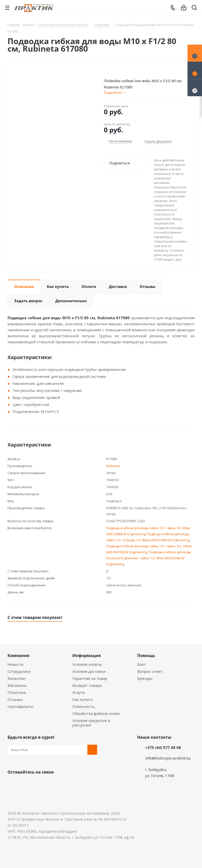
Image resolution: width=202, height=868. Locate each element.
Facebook (25, 784)
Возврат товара (87, 685)
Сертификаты (20, 706)
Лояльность (84, 706)
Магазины (17, 685)
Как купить (83, 699)
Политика (17, 692)
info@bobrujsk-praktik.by (168, 758)
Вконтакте (13, 784)
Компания (18, 656)
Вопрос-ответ (150, 671)
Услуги (78, 692)
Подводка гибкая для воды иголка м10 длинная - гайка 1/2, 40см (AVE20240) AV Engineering (149, 558)
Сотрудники (19, 671)
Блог (141, 664)
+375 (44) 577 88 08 (163, 747)
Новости (15, 664)
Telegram (50, 784)
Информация (86, 656)
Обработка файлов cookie (96, 713)
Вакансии (16, 678)
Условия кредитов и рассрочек (91, 723)
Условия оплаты (87, 664)
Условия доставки (89, 671)
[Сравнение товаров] (195, 88)
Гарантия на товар (90, 678)
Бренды (145, 678)
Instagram (38, 784)
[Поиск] (194, 9)
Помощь (146, 656)
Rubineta (113, 466)
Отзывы (15, 699)
